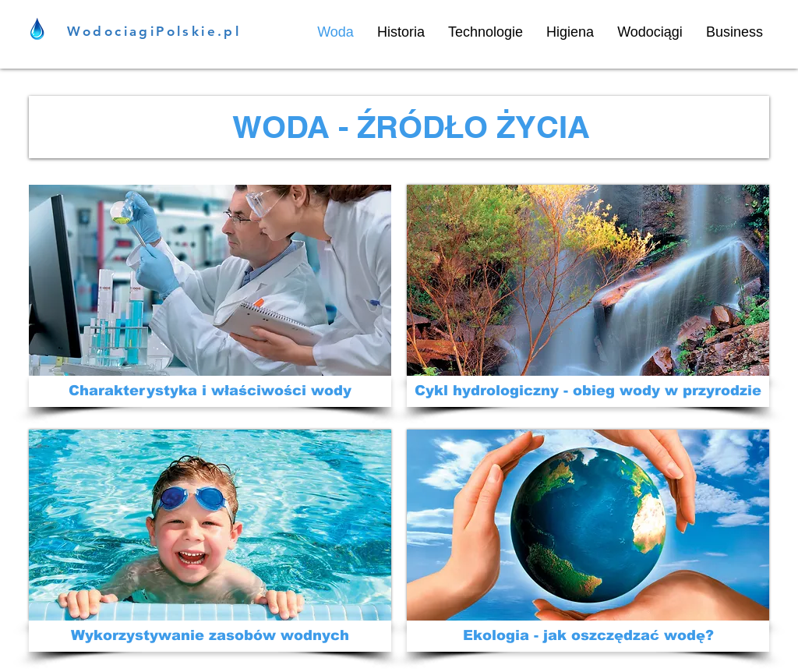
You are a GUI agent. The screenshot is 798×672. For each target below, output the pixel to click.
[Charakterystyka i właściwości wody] (210, 391)
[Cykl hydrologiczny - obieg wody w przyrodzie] (588, 391)
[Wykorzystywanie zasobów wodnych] (210, 636)
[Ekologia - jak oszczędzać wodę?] (588, 636)
